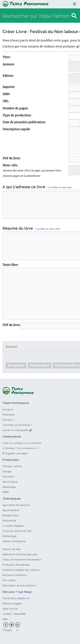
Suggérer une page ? (16, 453)
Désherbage (9, 536)
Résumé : (12, 347)
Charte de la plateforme (16, 598)
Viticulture (8, 477)
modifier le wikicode (60, 187)
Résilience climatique (15, 575)
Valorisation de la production (19, 585)
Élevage (7, 471)
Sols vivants (9, 580)
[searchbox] (72, 66)
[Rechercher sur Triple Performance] (37, 16)
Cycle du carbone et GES (17, 531)
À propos (8, 409)
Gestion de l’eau (12, 549)
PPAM (6, 492)
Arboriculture (10, 482)
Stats (5, 619)
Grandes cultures (12, 466)
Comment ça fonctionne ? (17, 425)
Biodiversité (9, 521)
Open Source (10, 609)
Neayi (28, 592)
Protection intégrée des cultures (21, 570)
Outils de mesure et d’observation (22, 560)
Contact (7, 614)
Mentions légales (12, 604)
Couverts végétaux (13, 526)
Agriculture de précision (16, 505)
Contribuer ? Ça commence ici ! (21, 448)
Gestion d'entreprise (14, 541)
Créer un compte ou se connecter (22, 443)
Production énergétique (16, 565)
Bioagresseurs (11, 515)
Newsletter (20, 614)
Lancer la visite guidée (15, 430)
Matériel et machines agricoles (20, 554)
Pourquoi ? (9, 420)
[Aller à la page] (74, 16)
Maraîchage (9, 487)
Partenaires (9, 415)
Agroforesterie (11, 510)
